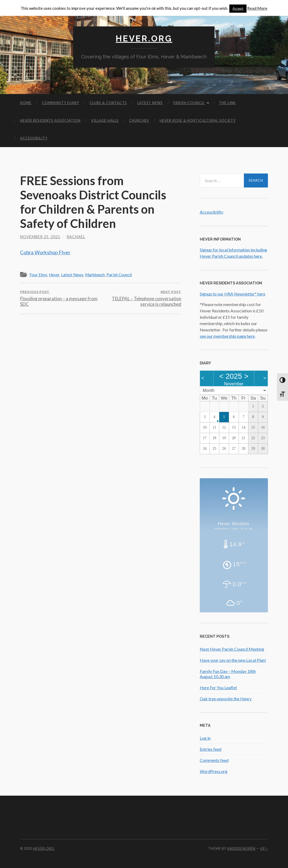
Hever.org (144, 38)
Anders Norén (241, 848)
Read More (257, 8)
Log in (205, 738)
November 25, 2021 (40, 237)
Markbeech (95, 275)
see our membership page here (227, 336)
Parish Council (189, 103)
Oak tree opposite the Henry (226, 699)
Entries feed (211, 749)
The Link (227, 103)
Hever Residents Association (50, 120)
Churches (139, 120)
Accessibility (34, 138)
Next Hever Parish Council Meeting (232, 649)
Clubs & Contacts (108, 103)
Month (208, 390)
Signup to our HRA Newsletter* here (233, 294)
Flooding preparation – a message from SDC (60, 298)
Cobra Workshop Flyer (45, 252)
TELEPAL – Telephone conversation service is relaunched (142, 298)
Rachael (76, 237)
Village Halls (105, 120)
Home (26, 103)
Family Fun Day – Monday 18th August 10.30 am (228, 674)
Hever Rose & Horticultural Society (198, 120)
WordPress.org (214, 771)
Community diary (61, 103)
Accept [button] (238, 8)
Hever (54, 275)
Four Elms (38, 275)
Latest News (150, 103)
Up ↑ (264, 848)
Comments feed (214, 760)
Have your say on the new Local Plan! (233, 660)
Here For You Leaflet (218, 688)
